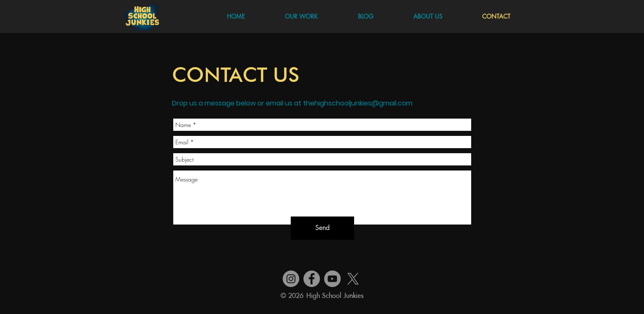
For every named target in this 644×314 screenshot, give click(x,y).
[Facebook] (312, 279)
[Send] (322, 228)
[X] (353, 279)
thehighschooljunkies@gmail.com (358, 103)
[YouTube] (332, 279)
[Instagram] (291, 279)
